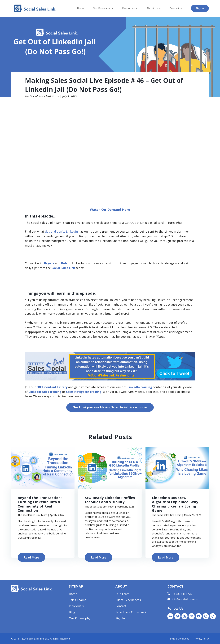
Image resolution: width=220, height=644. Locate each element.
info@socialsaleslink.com (186, 599)
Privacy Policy (202, 639)
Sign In (200, 8)
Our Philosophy (80, 619)
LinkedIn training (140, 387)
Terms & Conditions (179, 639)
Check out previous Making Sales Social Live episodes (110, 407)
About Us (152, 9)
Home (81, 9)
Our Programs (102, 9)
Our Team (122, 594)
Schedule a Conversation (132, 612)
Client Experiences (128, 600)
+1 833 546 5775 (182, 594)
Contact (174, 9)
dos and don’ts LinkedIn (61, 231)
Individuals (76, 606)
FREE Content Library (52, 387)
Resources (128, 9)
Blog (72, 612)
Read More (31, 557)
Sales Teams (77, 600)
